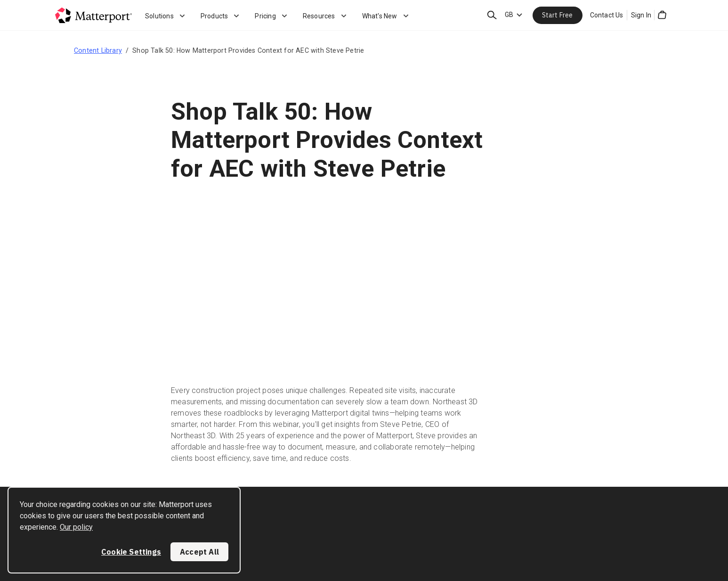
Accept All (199, 552)
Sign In (641, 15)
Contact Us (607, 15)
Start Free (558, 15)
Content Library (98, 50)
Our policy (76, 527)
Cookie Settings (131, 552)
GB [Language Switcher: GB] (509, 15)
